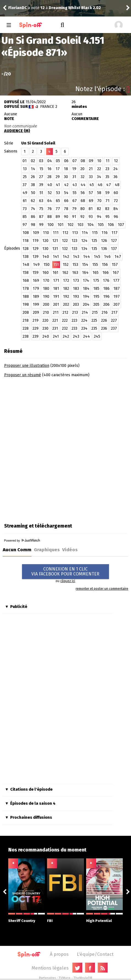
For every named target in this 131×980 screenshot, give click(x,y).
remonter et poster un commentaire (102, 589)
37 (25, 185)
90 (66, 217)
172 (66, 281)
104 (91, 225)
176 (106, 281)
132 (65, 249)
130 (45, 249)
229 (36, 328)
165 (95, 273)
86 (33, 217)
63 (41, 201)
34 (99, 177)
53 (58, 193)
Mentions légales (50, 968)
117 (114, 233)
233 (74, 328)
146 (107, 257)
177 (116, 281)
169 (36, 281)
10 (99, 161)
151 (56, 265)
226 (104, 320)
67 (75, 201)
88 (50, 217)
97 (25, 225)
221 (55, 320)
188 (26, 297)
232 (65, 328)
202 (66, 305)
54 (66, 193)
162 (65, 273)
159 (36, 273)
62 (33, 201)
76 (50, 209)
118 (26, 241)
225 (94, 320)
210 (46, 312)
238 (26, 336)
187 (117, 289)
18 (66, 169)
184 (86, 289)
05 (58, 161)
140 (46, 257)
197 (117, 297)
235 (94, 328)
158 (26, 273)
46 (100, 185)
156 (105, 265)
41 (58, 185)
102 (70, 225)
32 (83, 177)
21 (91, 169)
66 (66, 201)
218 (26, 320)
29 (58, 177)
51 (41, 193)
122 (65, 241)
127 (114, 241)
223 (74, 320)
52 (50, 193)
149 (36, 265)
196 (106, 297)
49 (25, 193)
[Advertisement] (65, 448)
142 (66, 257)
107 (121, 225)
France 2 (49, 107)
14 (33, 169)
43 (75, 185)
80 (83, 209)
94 (99, 217)
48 (117, 185)
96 (116, 217)
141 (56, 257)
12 (116, 161)
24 (116, 169)
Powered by (22, 540)
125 (94, 241)
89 (58, 217)
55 (75, 193)
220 (45, 320)
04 (50, 161)
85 (25, 217)
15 (41, 169)
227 (114, 320)
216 (105, 312)
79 (74, 209)
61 (25, 201)
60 (116, 193)
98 (33, 225)
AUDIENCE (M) (17, 131)
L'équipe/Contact (95, 954)
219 (36, 320)
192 (66, 297)
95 (107, 217)
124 (84, 241)
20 (82, 169)
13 (25, 169)
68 (83, 201)
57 (91, 193)
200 (46, 305)
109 (36, 233)
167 (116, 273)
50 (33, 193)
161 (55, 273)
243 (76, 336)
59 (107, 193)
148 (26, 265)
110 (46, 233)
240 (46, 336)
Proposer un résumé (23, 375)
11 (108, 161)
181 (56, 289)
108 (26, 233)
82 (99, 209)
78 (66, 209)
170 (46, 281)
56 (83, 193)
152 (66, 265)
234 (84, 328)
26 (33, 177)
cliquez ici (68, 581)
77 (58, 209)
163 (75, 273)
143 (76, 257)
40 (50, 185)
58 (99, 193)
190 (46, 297)
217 (114, 312)
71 (107, 201)
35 (107, 177)
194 (86, 297)
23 (107, 169)
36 (115, 177)
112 (65, 233)
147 (118, 257)
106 (111, 225)
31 (74, 177)
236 (104, 328)
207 (117, 305)
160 (46, 273)
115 (95, 233)
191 (56, 297)
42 (66, 185)
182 (66, 289)
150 (47, 265)
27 (41, 177)
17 (58, 169)
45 (92, 185)
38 (33, 185)
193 (76, 297)
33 (91, 177)
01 (25, 161)
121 (55, 241)
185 (96, 289)
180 (46, 289)
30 (66, 177)
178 (26, 289)
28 (49, 177)
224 (84, 320)
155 (95, 265)
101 (61, 225)
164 (85, 273)
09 (91, 161)
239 (36, 336)
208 (26, 312)
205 (96, 305)
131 (55, 249)
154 (85, 265)
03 (41, 161)
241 (56, 336)
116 (105, 233)
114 (85, 233)
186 (106, 289)
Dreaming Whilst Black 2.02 (75, 8)
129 (36, 249)
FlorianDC (18, 8)
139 (36, 257)
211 (56, 312)
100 (51, 225)
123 (74, 241)
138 (26, 257)
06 (66, 161)
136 (104, 249)
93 (91, 217)
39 (41, 185)
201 (56, 305)
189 (36, 297)
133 (74, 249)
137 (114, 249)
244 (87, 336)
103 (80, 225)
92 (82, 217)
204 (86, 305)
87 (41, 217)
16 (49, 169)
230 (45, 328)
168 (26, 281)
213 (75, 312)
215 (95, 312)
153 (75, 265)
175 (96, 281)
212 (65, 312)
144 (87, 257)
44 (83, 185)
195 (96, 297)
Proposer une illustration (27, 366)
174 (86, 281)
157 (115, 265)
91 (74, 217)
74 (33, 209)
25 (25, 177)
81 (91, 209)
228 (26, 328)
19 (74, 169)
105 (101, 225)
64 (50, 201)
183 (76, 289)
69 (91, 201)
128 (26, 249)
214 (85, 312)
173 (76, 281)
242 (66, 336)
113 (75, 233)
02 (33, 161)
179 (36, 289)
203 (76, 305)
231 (55, 328)
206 (106, 305)
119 (36, 241)
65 (58, 201)
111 (56, 233)
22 (99, 169)
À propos (59, 954)
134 (84, 249)
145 (97, 257)
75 (41, 209)
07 (75, 161)
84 (116, 209)
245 (97, 336)
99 (41, 225)
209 (36, 312)
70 (99, 201)
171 (56, 281)
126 (104, 241)
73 (25, 209)
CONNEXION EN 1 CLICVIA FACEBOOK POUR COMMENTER (65, 571)
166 (106, 273)
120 (45, 241)
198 (26, 305)
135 (94, 249)
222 (65, 320)
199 (36, 305)
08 (83, 161)
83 (107, 209)
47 (109, 185)
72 (116, 201)
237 (114, 328)
